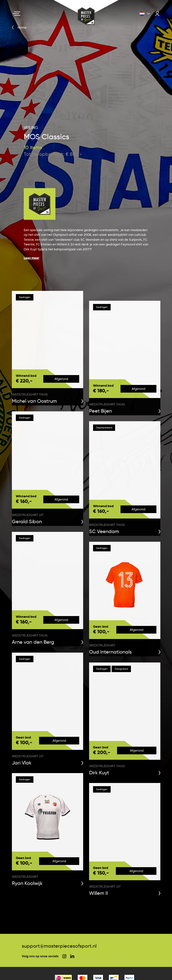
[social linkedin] (72, 956)
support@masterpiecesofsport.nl (59, 946)
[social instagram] (64, 956)
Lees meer (32, 258)
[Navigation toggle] (17, 14)
